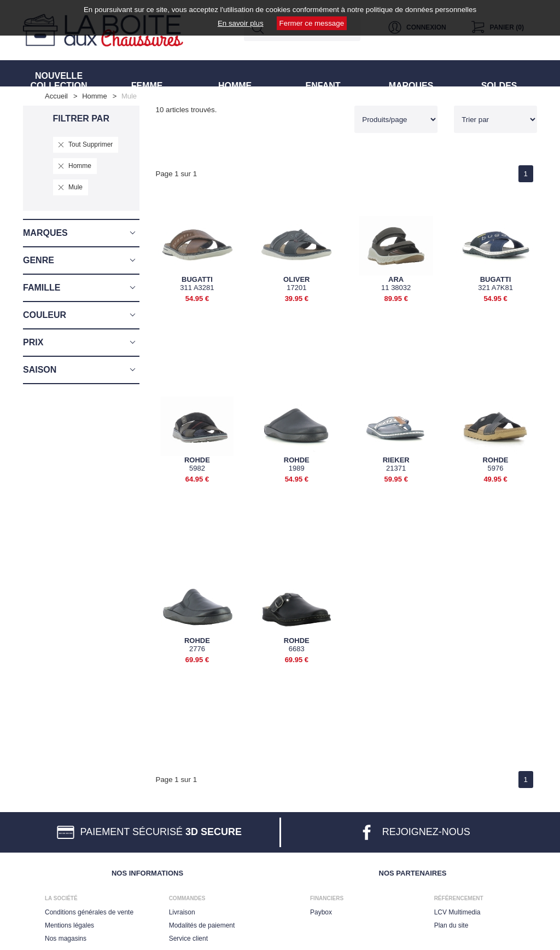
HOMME (235, 73)
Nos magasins (66, 936)
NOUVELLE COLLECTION (59, 73)
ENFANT (323, 73)
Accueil (56, 96)
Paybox (321, 910)
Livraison (182, 910)
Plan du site (451, 923)
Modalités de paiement (202, 923)
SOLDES (499, 73)
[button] (81, 233)
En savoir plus (241, 23)
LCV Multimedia (457, 910)
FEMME (147, 73)
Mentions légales (69, 923)
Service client (188, 936)
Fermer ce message (312, 23)
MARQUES (411, 73)
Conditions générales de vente (89, 910)
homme (95, 96)
